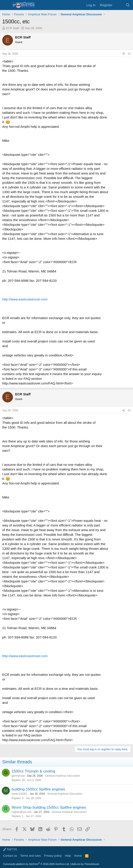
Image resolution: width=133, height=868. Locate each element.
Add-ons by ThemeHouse (85, 864)
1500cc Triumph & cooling (33, 771)
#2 (129, 410)
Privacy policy (53, 856)
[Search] (128, 5)
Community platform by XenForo (36, 864)
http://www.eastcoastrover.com (25, 299)
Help (68, 856)
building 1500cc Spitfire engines (38, 789)
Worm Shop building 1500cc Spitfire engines (49, 807)
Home (78, 856)
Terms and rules (31, 856)
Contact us (10, 856)
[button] (6, 5)
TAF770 (10, 849)
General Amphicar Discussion (62, 776)
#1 (129, 54)
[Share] (123, 54)
